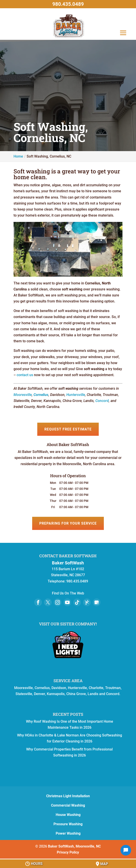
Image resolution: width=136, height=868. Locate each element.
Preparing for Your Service (68, 523)
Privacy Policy (68, 852)
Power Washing (68, 833)
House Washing (68, 815)
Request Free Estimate (68, 429)
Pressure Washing (68, 824)
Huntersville (76, 395)
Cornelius (41, 395)
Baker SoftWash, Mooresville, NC (74, 846)
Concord (102, 401)
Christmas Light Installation (68, 796)
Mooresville (23, 395)
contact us (25, 375)
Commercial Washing (68, 805)
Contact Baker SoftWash (68, 556)
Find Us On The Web (68, 593)
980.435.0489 (68, 4)
